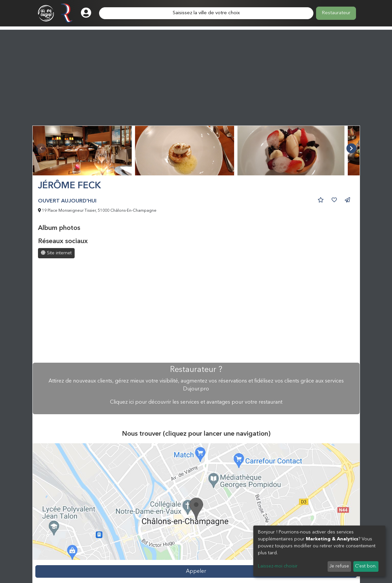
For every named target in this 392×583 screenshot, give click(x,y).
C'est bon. (366, 566)
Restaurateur (336, 13)
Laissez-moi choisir (278, 566)
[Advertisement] (196, 76)
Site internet (56, 253)
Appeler (196, 571)
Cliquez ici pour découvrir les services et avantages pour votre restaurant (196, 402)
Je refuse (339, 566)
